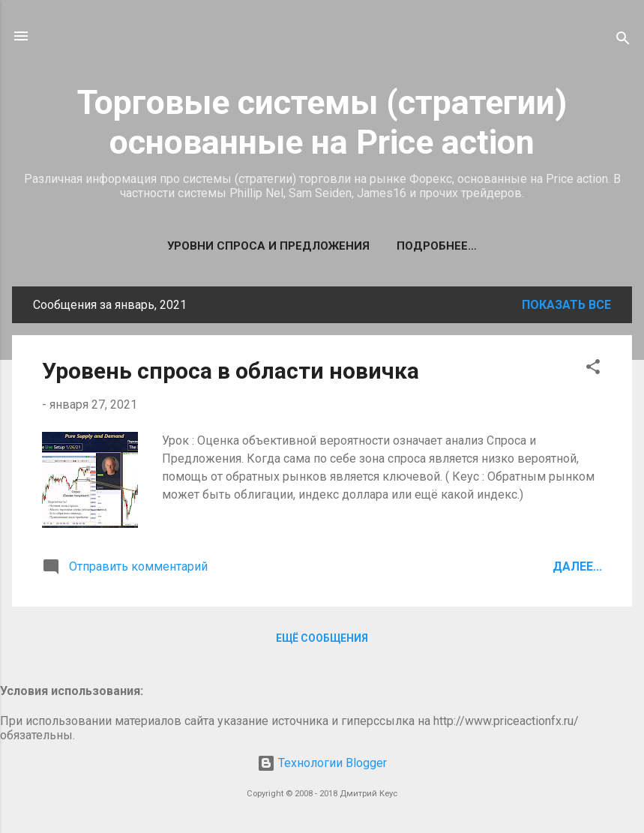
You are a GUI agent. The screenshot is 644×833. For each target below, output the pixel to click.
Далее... (577, 566)
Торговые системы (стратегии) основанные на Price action (322, 122)
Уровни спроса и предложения (268, 246)
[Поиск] (623, 41)
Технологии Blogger (322, 763)
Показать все (566, 305)
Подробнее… (437, 246)
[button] (593, 369)
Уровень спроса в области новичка (231, 371)
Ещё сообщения (322, 638)
